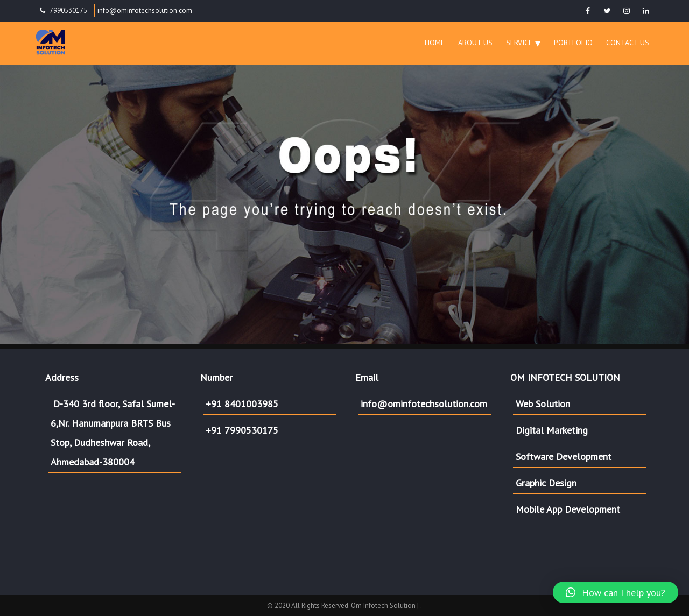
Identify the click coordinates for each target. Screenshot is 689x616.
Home (435, 43)
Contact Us (628, 43)
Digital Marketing (552, 430)
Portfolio (573, 43)
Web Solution (543, 404)
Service (519, 43)
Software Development (564, 456)
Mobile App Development (568, 509)
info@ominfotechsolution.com (145, 10)
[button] (616, 592)
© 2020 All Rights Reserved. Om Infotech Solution (342, 606)
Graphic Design (546, 483)
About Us (475, 43)
